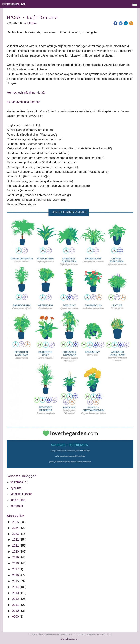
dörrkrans (17, 506)
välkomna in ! (19, 482)
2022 (15, 540)
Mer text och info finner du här (26, 93)
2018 (15, 563)
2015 (15, 581)
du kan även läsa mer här (23, 102)
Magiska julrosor (21, 494)
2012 (15, 599)
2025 (15, 522)
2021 (15, 546)
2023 (15, 534)
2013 (15, 593)
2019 (15, 557)
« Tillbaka (31, 23)
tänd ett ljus (18, 500)
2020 (15, 552)
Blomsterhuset (13, 4)
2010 (15, 611)
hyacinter (17, 488)
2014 (15, 587)
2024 (15, 528)
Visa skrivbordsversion (70, 639)
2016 (15, 575)
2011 (15, 605)
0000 (15, 617)
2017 (15, 569)
